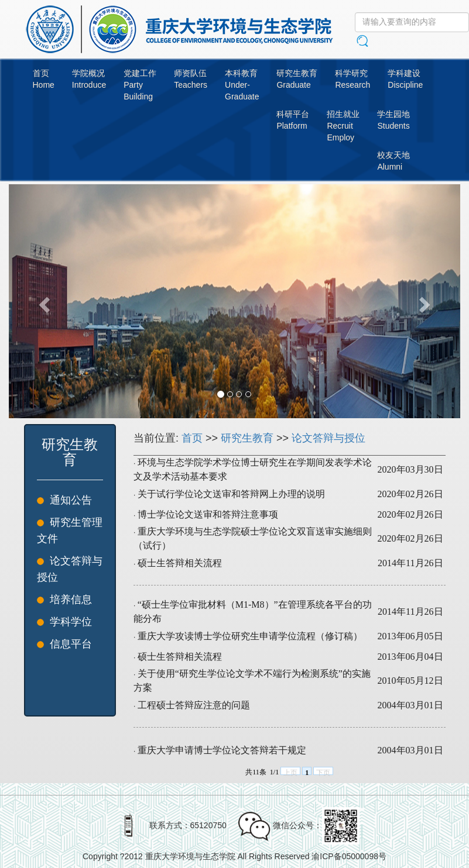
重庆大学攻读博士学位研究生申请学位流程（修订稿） (250, 636)
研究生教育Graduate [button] (297, 79)
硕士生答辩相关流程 (180, 563)
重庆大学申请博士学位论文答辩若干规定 (222, 750)
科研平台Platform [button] (293, 120)
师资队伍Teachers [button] (191, 79)
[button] (43, 301)
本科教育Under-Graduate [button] (242, 85)
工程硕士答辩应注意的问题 (194, 705)
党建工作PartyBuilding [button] (140, 85)
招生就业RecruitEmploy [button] (343, 126)
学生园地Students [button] (393, 120)
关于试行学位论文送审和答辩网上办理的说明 (231, 494)
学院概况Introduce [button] (89, 79)
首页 (192, 438)
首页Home (44, 79)
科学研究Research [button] (352, 79)
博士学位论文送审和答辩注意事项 (208, 514)
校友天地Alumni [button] (393, 161)
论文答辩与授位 (328, 438)
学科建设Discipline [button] (405, 79)
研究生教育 (247, 438)
